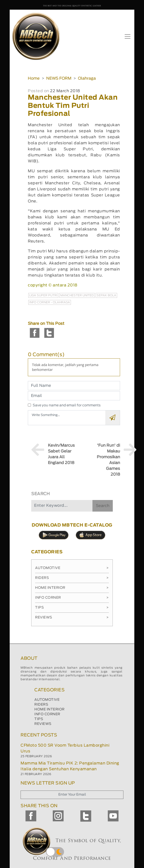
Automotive (72, 568)
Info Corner (72, 598)
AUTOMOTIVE (47, 700)
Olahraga (87, 78)
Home (34, 78)
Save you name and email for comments (67, 405)
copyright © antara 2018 (53, 285)
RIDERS (41, 705)
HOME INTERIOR (49, 709)
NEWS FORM (59, 78)
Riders (72, 578)
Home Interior (72, 588)
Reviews (72, 618)
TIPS (39, 719)
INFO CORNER (47, 714)
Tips (72, 608)
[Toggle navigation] (128, 36)
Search (103, 506)
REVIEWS (43, 724)
